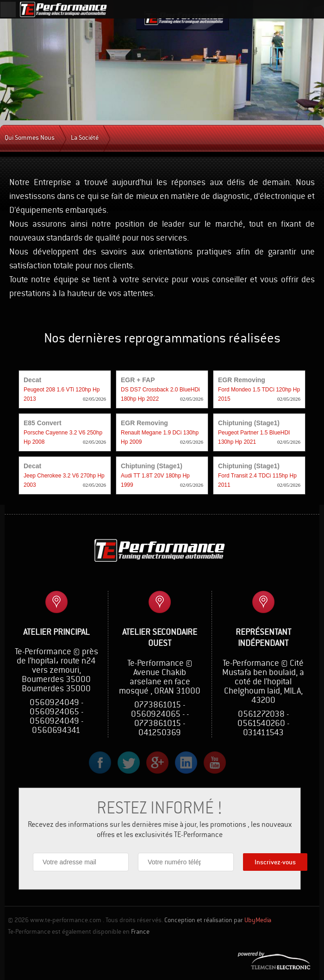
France (140, 932)
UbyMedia (258, 920)
